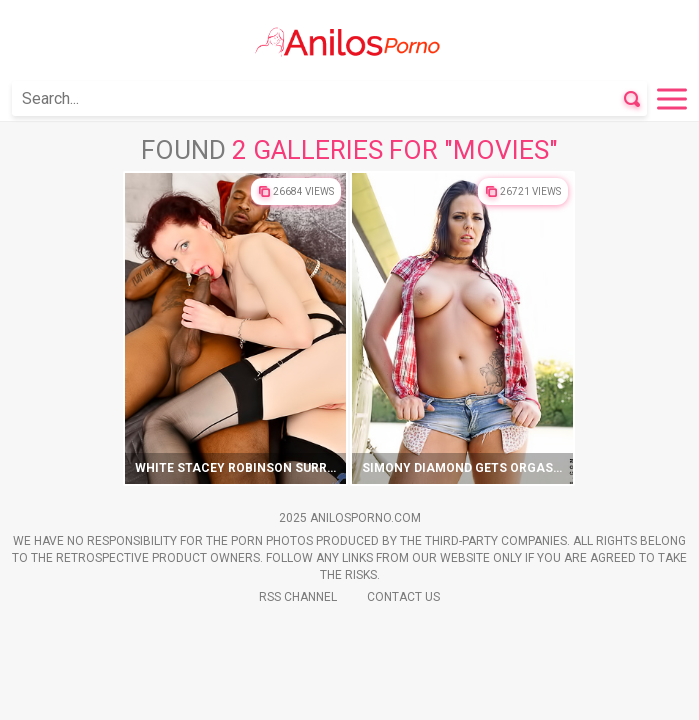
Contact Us (403, 597)
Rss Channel (298, 597)
